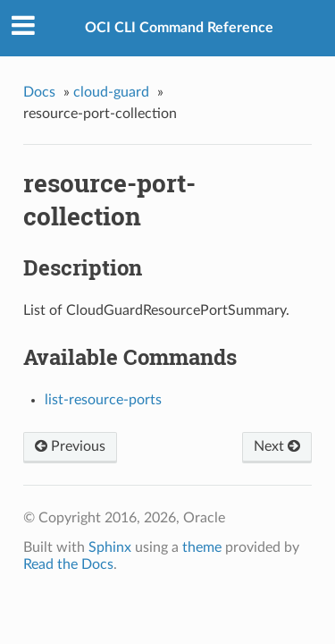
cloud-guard (111, 92)
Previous (70, 446)
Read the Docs (68, 564)
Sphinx (110, 547)
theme (202, 547)
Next (277, 446)
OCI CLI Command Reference (179, 28)
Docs (39, 92)
